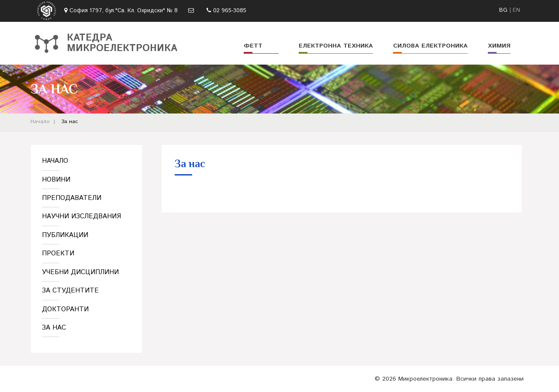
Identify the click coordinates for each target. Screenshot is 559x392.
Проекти (58, 253)
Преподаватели (72, 198)
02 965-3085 (230, 11)
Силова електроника (430, 46)
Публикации (65, 235)
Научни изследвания (81, 216)
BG (503, 10)
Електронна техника (336, 46)
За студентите (70, 291)
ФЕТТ (253, 46)
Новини (56, 180)
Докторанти (65, 309)
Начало (40, 122)
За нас (69, 122)
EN (516, 10)
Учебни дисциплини (80, 272)
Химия (499, 46)
